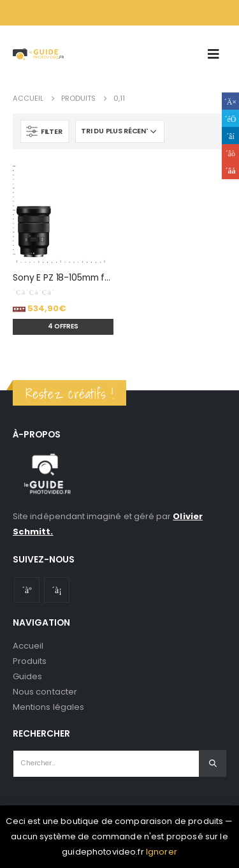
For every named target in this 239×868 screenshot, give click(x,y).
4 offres (63, 326)
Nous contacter (45, 692)
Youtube (27, 590)
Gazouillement (230, 118)
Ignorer (162, 852)
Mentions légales (48, 707)
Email (230, 171)
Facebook (230, 101)
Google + (230, 153)
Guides (27, 676)
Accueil (28, 646)
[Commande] (120, 131)
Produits (30, 661)
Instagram (57, 590)
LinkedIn (230, 136)
